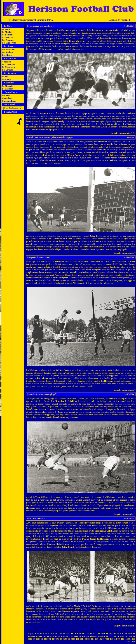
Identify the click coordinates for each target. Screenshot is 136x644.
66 (93, 636)
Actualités (6, 62)
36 (120, 634)
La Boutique (7, 35)
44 (34, 636)
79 (128, 636)
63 (85, 636)
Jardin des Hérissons (125, 113)
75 (118, 636)
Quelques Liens (9, 101)
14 (61, 634)
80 (131, 636)
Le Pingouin (7, 86)
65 (91, 636)
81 (134, 636)
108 (108, 639)
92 (56, 639)
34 (115, 634)
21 (80, 634)
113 (126, 639)
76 (120, 636)
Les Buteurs (7, 70)
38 (126, 634)
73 (112, 636)
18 (72, 634)
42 (29, 636)
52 (56, 636)
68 (99, 636)
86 (39, 639)
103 (89, 639)
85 (37, 639)
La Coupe (6, 79)
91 (53, 639)
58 (72, 636)
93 (58, 639)
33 (112, 634)
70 (104, 636)
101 (81, 639)
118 (133, 642)
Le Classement (8, 67)
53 (58, 636)
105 (97, 639)
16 (67, 634)
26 (93, 634)
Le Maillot (7, 32)
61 (80, 636)
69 (102, 636)
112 (122, 639)
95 (64, 639)
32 (110, 634)
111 (119, 639)
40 (131, 634)
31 (107, 634)
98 (72, 639)
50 (50, 636)
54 (61, 636)
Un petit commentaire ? (125, 253)
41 (134, 634)
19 (75, 634)
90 (50, 639)
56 (67, 636)
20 (77, 634)
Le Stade (6, 29)
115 (133, 639)
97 (69, 639)
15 (64, 634)
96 (66, 639)
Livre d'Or (7, 98)
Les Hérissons (8, 50)
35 (118, 634)
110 (115, 639)
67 (96, 636)
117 (130, 642)
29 (102, 634)
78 (126, 636)
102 (85, 639)
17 (69, 634)
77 (123, 636)
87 (42, 639)
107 (104, 639)
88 (45, 639)
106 (100, 639)
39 (128, 634)
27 (96, 634)
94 (61, 639)
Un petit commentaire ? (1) (123, 133)
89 (48, 639)
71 (107, 636)
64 (88, 636)
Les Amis (6, 96)
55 (64, 636)
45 (37, 636)
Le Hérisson (7, 89)
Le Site (5, 77)
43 (32, 636)
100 (78, 639)
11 (53, 634)
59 (75, 636)
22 (83, 634)
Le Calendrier (8, 64)
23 (85, 634)
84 (34, 639)
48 (45, 636)
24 (88, 634)
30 (104, 634)
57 (69, 636)
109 (112, 639)
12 (56, 634)
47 (42, 636)
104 (93, 639)
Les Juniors (7, 52)
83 (31, 639)
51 (53, 636)
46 (40, 636)
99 (74, 639)
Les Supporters (9, 43)
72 (110, 636)
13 (58, 634)
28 (99, 634)
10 (51, 634)
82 (29, 639)
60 (77, 636)
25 (91, 634)
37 (123, 634)
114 (130, 639)
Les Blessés (7, 55)
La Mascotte (7, 37)
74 (115, 636)
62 (83, 636)
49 (48, 636)
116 (126, 642)
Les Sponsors (8, 40)
